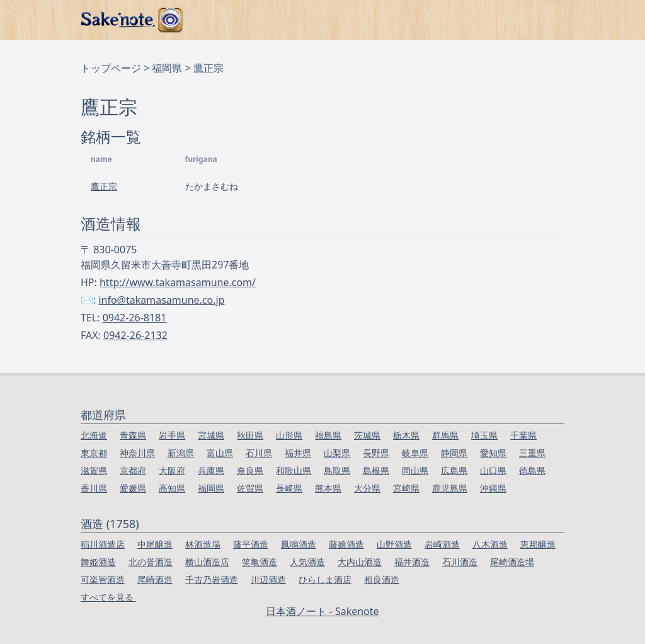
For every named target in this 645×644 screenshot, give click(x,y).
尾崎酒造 (155, 579)
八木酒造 (490, 544)
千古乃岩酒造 (212, 579)
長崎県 (289, 488)
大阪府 (172, 470)
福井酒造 (412, 562)
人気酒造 (307, 562)
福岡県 (167, 68)
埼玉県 (484, 435)
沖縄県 (493, 488)
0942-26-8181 (135, 318)
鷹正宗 (104, 186)
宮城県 (211, 435)
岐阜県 (415, 453)
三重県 (532, 453)
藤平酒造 (251, 544)
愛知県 (493, 453)
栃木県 (406, 435)
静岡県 (454, 453)
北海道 (94, 435)
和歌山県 (294, 470)
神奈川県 (137, 453)
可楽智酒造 (103, 579)
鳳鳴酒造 (299, 544)
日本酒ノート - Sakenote (322, 611)
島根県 (376, 470)
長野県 (376, 453)
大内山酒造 (360, 562)
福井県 (298, 453)
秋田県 (250, 435)
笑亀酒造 (260, 562)
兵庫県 (211, 470)
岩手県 (172, 435)
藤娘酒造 (346, 544)
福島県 (328, 435)
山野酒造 (394, 544)
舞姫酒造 (98, 562)
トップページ (111, 68)
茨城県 (367, 435)
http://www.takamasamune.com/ (178, 282)
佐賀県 (250, 488)
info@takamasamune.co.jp (161, 300)
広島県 (454, 470)
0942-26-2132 (135, 335)
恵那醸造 (538, 544)
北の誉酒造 (151, 562)
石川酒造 (460, 562)
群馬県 (445, 435)
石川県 (259, 453)
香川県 (94, 488)
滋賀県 (94, 470)
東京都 (94, 453)
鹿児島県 (450, 488)
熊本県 (328, 488)
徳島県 (532, 470)
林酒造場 (203, 544)
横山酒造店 (207, 562)
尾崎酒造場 (512, 562)
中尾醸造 (155, 544)
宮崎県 (406, 488)
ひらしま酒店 (325, 579)
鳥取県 (337, 470)
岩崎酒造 (442, 544)
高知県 (172, 488)
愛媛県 (133, 488)
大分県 (367, 488)
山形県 (289, 435)
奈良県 (250, 470)
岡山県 (415, 470)
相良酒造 (382, 579)
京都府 (133, 470)
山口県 (493, 470)
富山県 (220, 453)
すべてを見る (108, 597)
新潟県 (181, 453)
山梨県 (337, 453)
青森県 (133, 435)
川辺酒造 (268, 579)
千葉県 (523, 435)
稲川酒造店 (103, 544)
